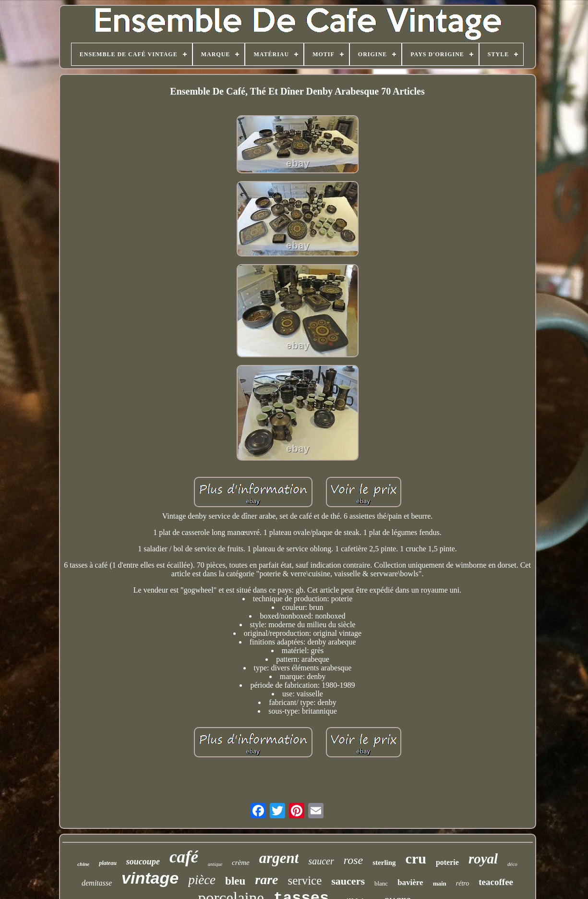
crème (241, 863)
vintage (150, 878)
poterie (447, 862)
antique (215, 864)
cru (416, 858)
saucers (348, 881)
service (305, 881)
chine (83, 864)
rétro (462, 883)
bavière (410, 882)
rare (266, 880)
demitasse (97, 883)
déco (512, 864)
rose (353, 860)
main (440, 883)
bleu (235, 881)
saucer (321, 861)
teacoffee (496, 882)
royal (483, 859)
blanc (381, 883)
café (184, 857)
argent (279, 858)
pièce (202, 880)
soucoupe (143, 862)
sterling (384, 863)
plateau (108, 863)
